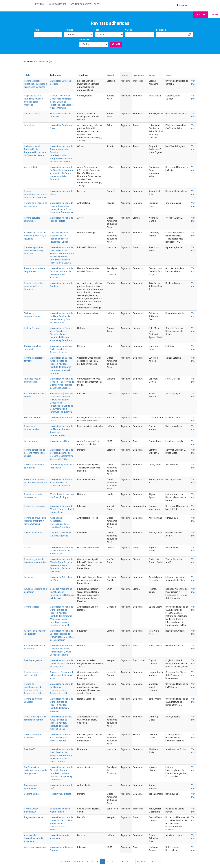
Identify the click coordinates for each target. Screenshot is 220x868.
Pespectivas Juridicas (61, 794)
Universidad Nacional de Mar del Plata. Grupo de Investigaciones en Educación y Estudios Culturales (62, 565)
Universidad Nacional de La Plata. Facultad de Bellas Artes (62, 551)
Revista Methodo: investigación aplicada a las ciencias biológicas (36, 84)
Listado (202, 15)
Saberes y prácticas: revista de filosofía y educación (34, 251)
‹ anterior (79, 862)
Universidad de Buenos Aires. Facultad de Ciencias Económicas (61, 483)
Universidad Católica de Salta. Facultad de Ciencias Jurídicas (61, 349)
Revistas (39, 4)
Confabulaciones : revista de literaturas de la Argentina (36, 770)
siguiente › (142, 862)
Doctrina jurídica (32, 794)
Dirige (152, 75)
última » (155, 862)
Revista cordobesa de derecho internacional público (35, 453)
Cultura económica (33, 533)
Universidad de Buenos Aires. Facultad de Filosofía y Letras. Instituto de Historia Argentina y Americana (61, 334)
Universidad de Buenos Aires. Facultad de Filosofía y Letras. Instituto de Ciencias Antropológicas (61, 723)
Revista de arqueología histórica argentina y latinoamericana (35, 521)
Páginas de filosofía (34, 817)
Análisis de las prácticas (36, 847)
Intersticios (29, 125)
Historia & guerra (32, 328)
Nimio (27, 547)
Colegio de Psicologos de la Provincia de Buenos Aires (62, 675)
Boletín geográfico (33, 660)
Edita (168, 75)
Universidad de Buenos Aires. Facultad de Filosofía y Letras (61, 738)
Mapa (215, 15)
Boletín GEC (30, 749)
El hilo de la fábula (33, 418)
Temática (69, 30)
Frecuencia (85, 40)
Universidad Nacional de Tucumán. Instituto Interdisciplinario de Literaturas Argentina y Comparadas (62, 773)
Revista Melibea (32, 607)
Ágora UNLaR (31, 167)
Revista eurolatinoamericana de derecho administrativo (36, 194)
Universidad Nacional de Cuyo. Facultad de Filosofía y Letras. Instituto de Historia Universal (62, 705)
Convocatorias (57, 4)
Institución (161, 30)
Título (36, 30)
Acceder (182, 6)
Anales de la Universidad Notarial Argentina (34, 838)
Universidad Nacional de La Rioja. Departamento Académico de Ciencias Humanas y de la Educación (62, 173)
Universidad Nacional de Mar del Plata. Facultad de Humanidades (62, 509)
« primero (66, 862)
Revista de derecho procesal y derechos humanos (34, 286)
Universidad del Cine (60, 441)
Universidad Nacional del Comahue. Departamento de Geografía (62, 663)
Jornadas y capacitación (86, 4)
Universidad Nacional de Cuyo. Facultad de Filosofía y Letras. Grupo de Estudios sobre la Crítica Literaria (62, 756)
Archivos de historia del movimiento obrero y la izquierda (35, 236)
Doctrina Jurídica (32, 114)
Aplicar (116, 44)
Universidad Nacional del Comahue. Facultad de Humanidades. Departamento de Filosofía (62, 824)
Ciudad (129, 30)
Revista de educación (34, 506)
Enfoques (29, 577)
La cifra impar (31, 441)
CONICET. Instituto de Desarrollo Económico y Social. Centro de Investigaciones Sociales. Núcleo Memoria (62, 102)
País (97, 30)
